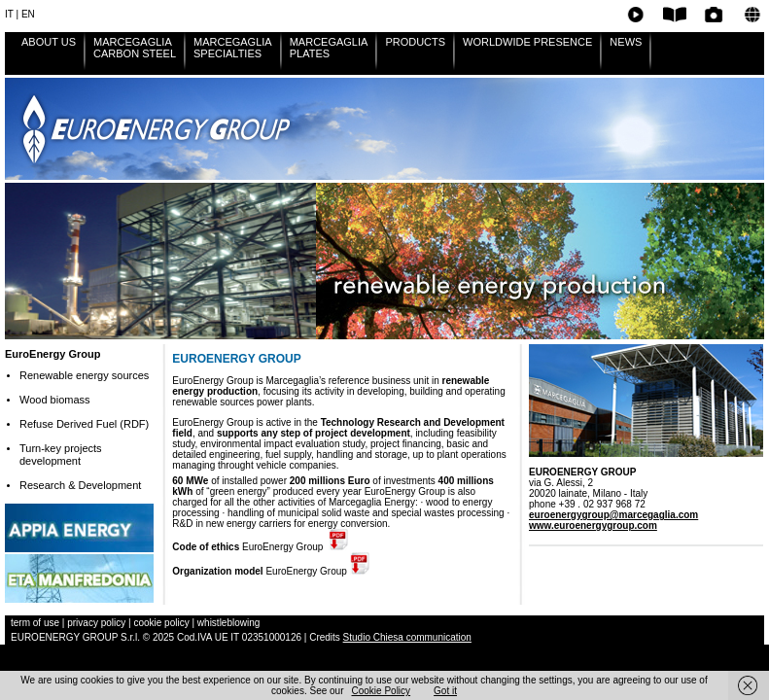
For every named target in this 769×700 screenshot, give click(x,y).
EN (28, 14)
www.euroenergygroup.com (593, 525)
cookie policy (161, 623)
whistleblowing (228, 623)
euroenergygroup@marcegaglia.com (613, 515)
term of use (36, 623)
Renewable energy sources (84, 375)
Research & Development (80, 485)
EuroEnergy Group (52, 354)
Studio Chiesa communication (407, 637)
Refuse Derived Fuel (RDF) (84, 424)
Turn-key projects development (61, 455)
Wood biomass (55, 400)
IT (9, 14)
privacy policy (96, 623)
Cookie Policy (382, 691)
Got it (445, 691)
